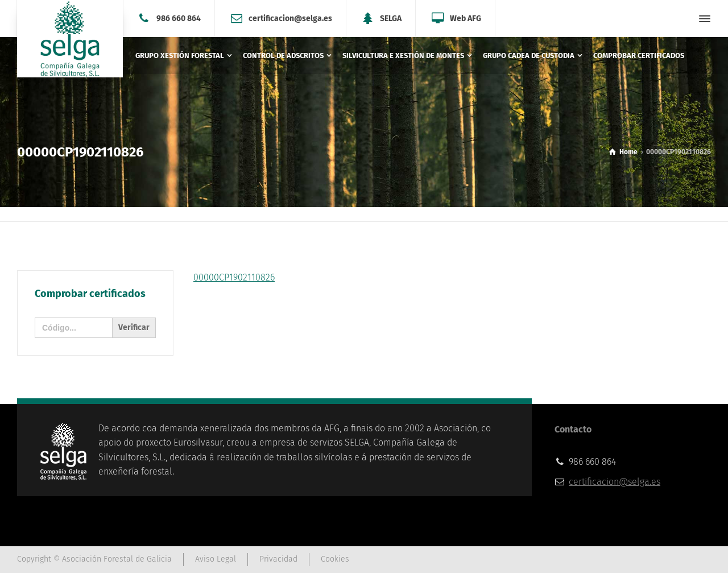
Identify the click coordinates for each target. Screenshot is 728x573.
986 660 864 (179, 18)
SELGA (391, 18)
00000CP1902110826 (234, 277)
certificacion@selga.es (290, 18)
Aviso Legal (216, 559)
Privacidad (278, 559)
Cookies (335, 559)
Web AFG (466, 18)
